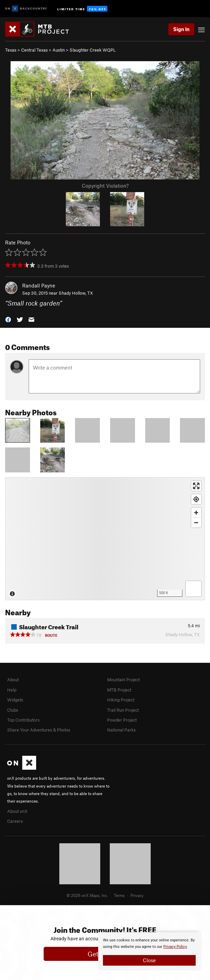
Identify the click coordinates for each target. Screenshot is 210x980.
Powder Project (122, 720)
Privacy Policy (175, 947)
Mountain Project (123, 680)
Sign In (181, 29)
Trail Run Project (123, 710)
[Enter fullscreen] (196, 486)
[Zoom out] (196, 522)
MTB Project (119, 690)
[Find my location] (196, 499)
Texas (11, 50)
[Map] (105, 539)
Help (12, 690)
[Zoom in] (196, 513)
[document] (149, 951)
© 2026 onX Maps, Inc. (87, 895)
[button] (8, 319)
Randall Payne (39, 285)
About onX (17, 811)
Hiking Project (121, 700)
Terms (119, 895)
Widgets (15, 700)
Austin (59, 50)
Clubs (13, 710)
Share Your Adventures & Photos (39, 730)
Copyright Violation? (105, 186)
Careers (15, 821)
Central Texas (34, 50)
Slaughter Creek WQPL (93, 50)
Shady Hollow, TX (76, 293)
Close (149, 960)
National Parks (121, 730)
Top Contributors (23, 720)
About (13, 680)
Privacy (137, 895)
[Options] (193, 589)
